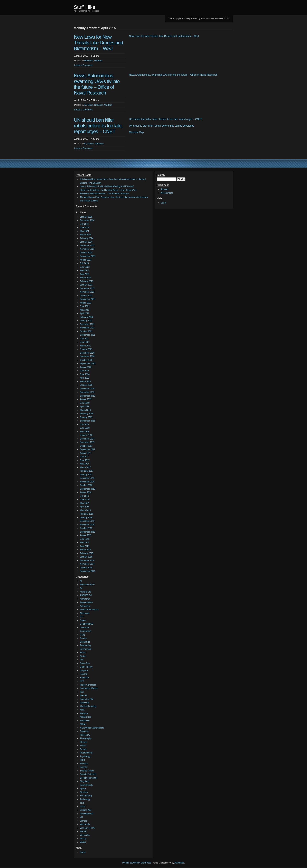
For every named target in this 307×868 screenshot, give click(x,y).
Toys (82, 803)
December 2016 (87, 478)
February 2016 (87, 514)
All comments (167, 193)
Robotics (89, 61)
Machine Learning (88, 706)
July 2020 (84, 371)
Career (83, 620)
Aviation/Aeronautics (89, 610)
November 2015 (87, 525)
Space (83, 789)
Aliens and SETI (87, 585)
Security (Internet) (88, 774)
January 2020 (86, 385)
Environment (86, 649)
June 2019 (85, 403)
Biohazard (85, 613)
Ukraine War (86, 810)
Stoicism (84, 792)
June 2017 (85, 460)
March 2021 (85, 346)
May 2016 (85, 503)
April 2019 (85, 406)
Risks (90, 105)
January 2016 (86, 518)
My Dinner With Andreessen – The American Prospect (104, 194)
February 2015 (87, 553)
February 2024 (87, 238)
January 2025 (86, 217)
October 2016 (86, 485)
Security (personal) (89, 778)
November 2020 (87, 356)
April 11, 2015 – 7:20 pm (87, 139)
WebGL (84, 831)
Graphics (84, 671)
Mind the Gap (136, 132)
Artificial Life (86, 592)
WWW (83, 842)
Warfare (98, 61)
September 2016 (88, 489)
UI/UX (83, 807)
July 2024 (84, 224)
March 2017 (85, 467)
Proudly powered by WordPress (137, 863)
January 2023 (86, 285)
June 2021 (85, 342)
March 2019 (85, 410)
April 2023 (85, 274)
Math (82, 710)
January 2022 (86, 321)
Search (161, 175)
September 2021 (88, 335)
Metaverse (85, 721)
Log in (83, 852)
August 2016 (86, 492)
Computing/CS (87, 624)
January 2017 (86, 475)
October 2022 (86, 296)
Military (83, 724)
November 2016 (87, 482)
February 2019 (87, 414)
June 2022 (85, 306)
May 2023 (85, 270)
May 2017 (85, 464)
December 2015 (87, 521)
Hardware (84, 678)
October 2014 (86, 568)
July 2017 (84, 457)
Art (81, 588)
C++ (82, 617)
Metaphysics (86, 717)
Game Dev (85, 663)
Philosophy (85, 735)
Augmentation (86, 602)
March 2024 (85, 235)
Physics (84, 742)
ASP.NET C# (86, 595)
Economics (85, 642)
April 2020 (85, 378)
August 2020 (86, 367)
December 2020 (87, 353)
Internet (84, 695)
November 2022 (87, 292)
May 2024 (85, 231)
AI (85, 105)
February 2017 (87, 471)
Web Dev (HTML (88, 828)
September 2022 (88, 299)
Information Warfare (89, 688)
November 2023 (87, 249)
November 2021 (87, 328)
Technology (85, 799)
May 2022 (85, 310)
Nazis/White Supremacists (92, 728)
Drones (83, 638)
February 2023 (87, 281)
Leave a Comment (84, 65)
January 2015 (86, 557)
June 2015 (85, 539)
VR (81, 817)
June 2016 (85, 500)
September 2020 (88, 364)
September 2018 (88, 421)
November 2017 (87, 442)
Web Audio (85, 824)
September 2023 (88, 256)
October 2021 (86, 331)
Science (84, 767)
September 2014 (88, 571)
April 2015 (85, 546)
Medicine (84, 713)
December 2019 (87, 389)
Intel (82, 692)
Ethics (90, 144)
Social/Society (87, 785)
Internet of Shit (87, 699)
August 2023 (86, 260)
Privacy (83, 749)
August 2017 (86, 453)
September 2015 (88, 532)
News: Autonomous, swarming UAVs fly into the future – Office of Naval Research (97, 84)
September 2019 (88, 396)
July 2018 (84, 424)
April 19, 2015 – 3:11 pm (87, 56)
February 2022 (87, 317)
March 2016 (85, 510)
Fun (82, 660)
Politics (83, 746)
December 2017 (87, 439)
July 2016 (84, 496)
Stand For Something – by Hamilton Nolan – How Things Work (108, 190)
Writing (83, 839)
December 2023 (87, 246)
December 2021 (87, 324)
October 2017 (86, 446)
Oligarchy (84, 731)
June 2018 (85, 428)
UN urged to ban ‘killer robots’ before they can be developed (162, 126)
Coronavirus (86, 631)
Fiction (83, 656)
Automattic (179, 863)
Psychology (85, 756)
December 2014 (87, 560)
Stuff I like (85, 7)
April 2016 (85, 507)
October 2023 (86, 253)
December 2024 (87, 220)
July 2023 (84, 263)
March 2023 (85, 278)
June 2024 (85, 228)
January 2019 (86, 417)
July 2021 (84, 339)
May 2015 (85, 542)
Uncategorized (87, 814)
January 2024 (86, 242)
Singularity (85, 781)
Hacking (84, 674)
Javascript (85, 703)
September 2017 (88, 449)
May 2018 (85, 432)
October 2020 (86, 360)
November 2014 (87, 564)
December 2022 (87, 288)
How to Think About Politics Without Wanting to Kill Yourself (107, 186)
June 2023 (85, 267)
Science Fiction (87, 771)
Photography (86, 738)
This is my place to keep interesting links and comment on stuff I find (199, 19)
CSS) (83, 635)
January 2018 (86, 435)
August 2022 (86, 303)
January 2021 (86, 349)
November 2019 (87, 392)
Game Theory (86, 667)
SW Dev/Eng (86, 796)
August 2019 (86, 399)
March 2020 (85, 382)
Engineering (85, 645)
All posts (165, 189)
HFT (82, 681)
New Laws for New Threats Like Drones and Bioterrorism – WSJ (99, 43)
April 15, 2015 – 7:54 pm (87, 100)
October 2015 (86, 528)
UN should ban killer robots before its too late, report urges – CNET (98, 126)
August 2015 (86, 535)
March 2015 (85, 550)
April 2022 (85, 313)
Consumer (85, 628)
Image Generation (88, 685)
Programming (86, 753)
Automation (85, 606)
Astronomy (85, 599)
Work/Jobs (85, 835)
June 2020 (85, 374)
